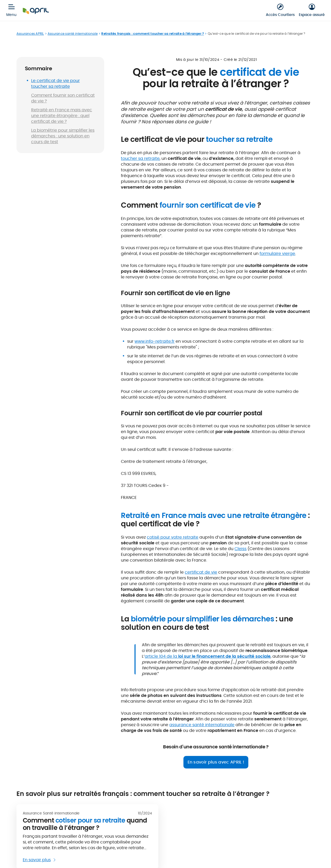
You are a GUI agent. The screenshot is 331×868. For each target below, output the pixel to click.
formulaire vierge (277, 254)
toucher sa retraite (140, 158)
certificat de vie (201, 572)
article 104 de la (208, 656)
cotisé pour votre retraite (173, 537)
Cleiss (240, 549)
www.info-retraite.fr (155, 341)
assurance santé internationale (202, 725)
